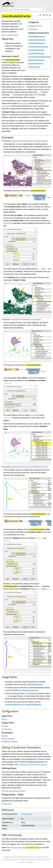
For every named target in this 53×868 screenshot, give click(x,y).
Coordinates (33, 29)
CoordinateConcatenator (38, 47)
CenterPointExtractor (37, 40)
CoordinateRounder (36, 50)
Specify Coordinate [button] (10, 742)
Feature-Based (27, 814)
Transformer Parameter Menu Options (32, 764)
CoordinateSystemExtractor (40, 57)
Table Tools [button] (7, 804)
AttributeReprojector (37, 37)
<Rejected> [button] (7, 729)
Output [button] (5, 726)
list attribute (25, 103)
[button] (43, 9)
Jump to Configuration (10, 35)
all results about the (25, 848)
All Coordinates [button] (8, 739)
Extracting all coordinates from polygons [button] (21, 319)
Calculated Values (35, 26)
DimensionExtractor (37, 60)
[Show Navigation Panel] (50, 4)
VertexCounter (34, 67)
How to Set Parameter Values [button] (14, 791)
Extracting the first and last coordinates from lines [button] (25, 467)
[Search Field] (27, 9)
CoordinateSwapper (37, 53)
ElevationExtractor (36, 64)
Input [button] (4, 719)
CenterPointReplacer (37, 43)
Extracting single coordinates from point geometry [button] (25, 141)
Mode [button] (5, 736)
